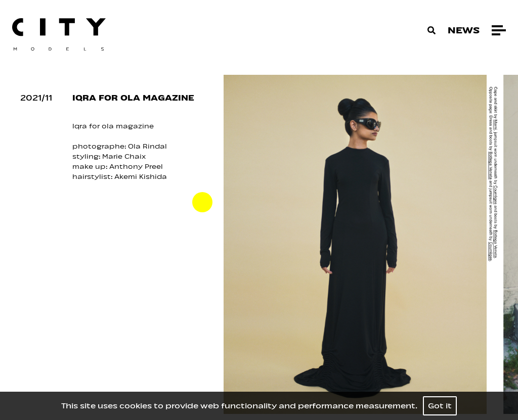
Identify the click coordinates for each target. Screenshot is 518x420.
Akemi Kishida (141, 177)
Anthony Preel (137, 167)
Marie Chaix (124, 156)
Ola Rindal (147, 146)
